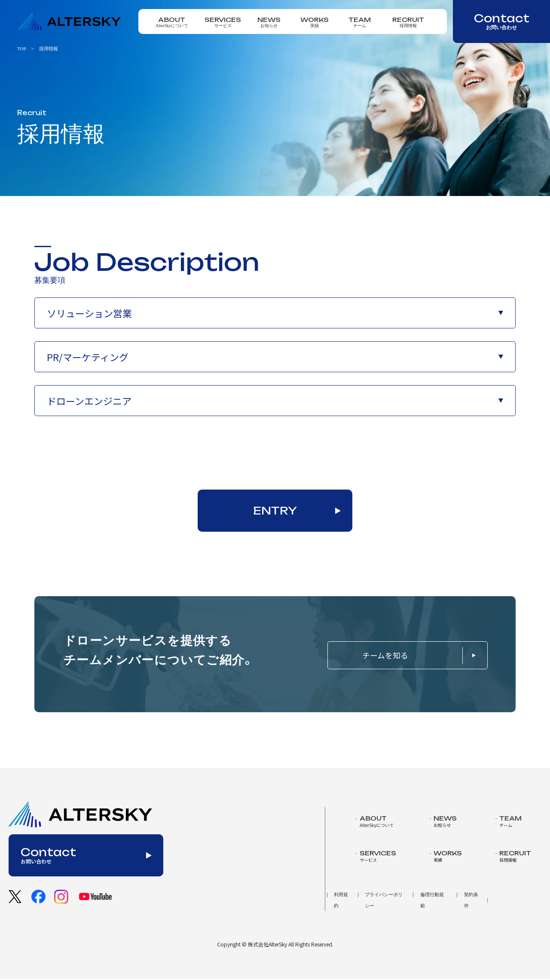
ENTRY (275, 511)
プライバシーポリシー (384, 900)
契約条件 (471, 900)
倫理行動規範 (432, 900)
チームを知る (408, 656)
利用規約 (341, 900)
